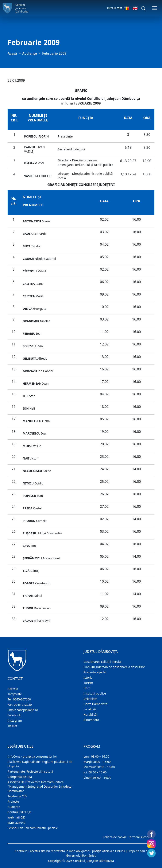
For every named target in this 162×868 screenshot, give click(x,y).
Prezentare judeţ (95, 672)
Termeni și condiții (141, 837)
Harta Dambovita (95, 704)
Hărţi (87, 688)
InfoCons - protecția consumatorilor (32, 756)
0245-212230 (23, 705)
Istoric (88, 677)
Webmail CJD (16, 817)
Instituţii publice (95, 693)
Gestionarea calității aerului (103, 662)
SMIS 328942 (17, 823)
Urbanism (90, 699)
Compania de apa (20, 777)
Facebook (14, 715)
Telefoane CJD (17, 796)
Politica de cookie (115, 837)
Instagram (15, 720)
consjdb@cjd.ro (27, 710)
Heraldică (90, 715)
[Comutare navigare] (155, 8)
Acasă (12, 53)
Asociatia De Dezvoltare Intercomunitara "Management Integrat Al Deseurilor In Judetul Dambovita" (40, 786)
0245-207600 (22, 699)
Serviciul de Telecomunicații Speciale (33, 828)
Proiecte (13, 801)
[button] (143, 8)
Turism (88, 683)
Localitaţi (90, 709)
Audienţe (30, 53)
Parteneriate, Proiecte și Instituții (30, 771)
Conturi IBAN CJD (20, 812)
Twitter (12, 726)
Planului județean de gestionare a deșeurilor (114, 667)
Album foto (91, 720)
